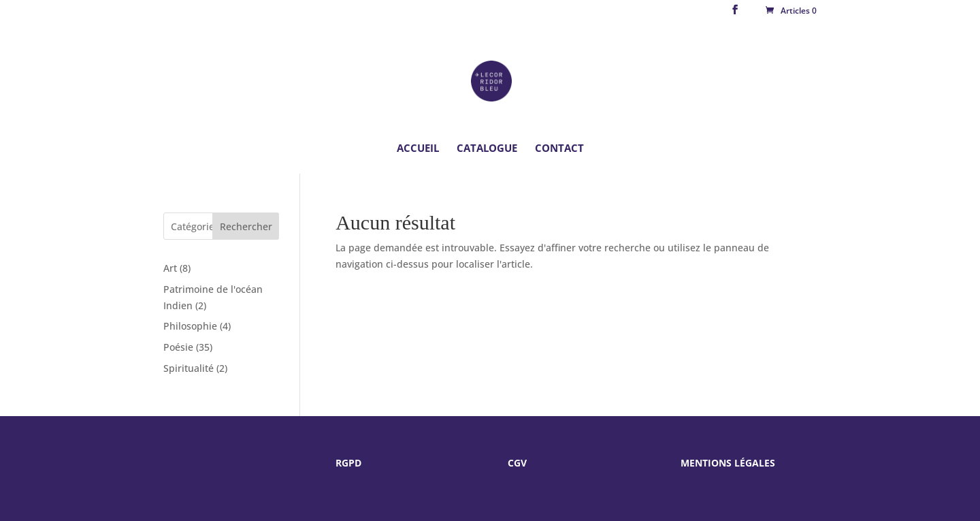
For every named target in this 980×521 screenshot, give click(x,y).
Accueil (418, 149)
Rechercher (246, 226)
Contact (559, 149)
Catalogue (487, 149)
